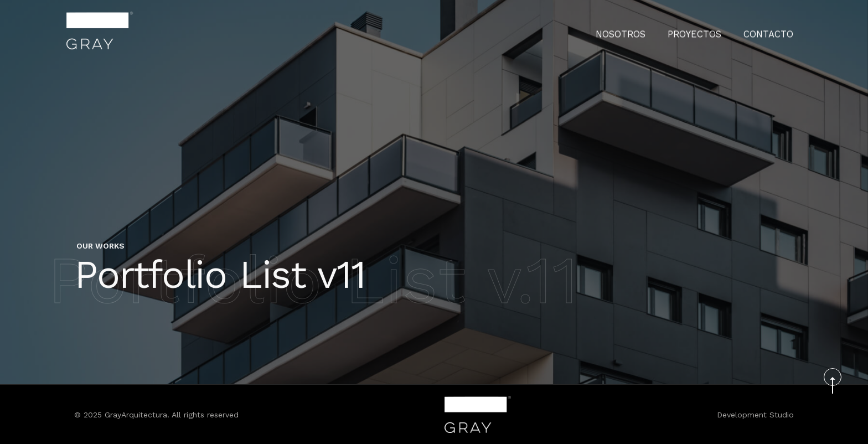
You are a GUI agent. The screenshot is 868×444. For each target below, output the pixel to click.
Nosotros (640, 30)
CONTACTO (772, 30)
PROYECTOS (706, 30)
